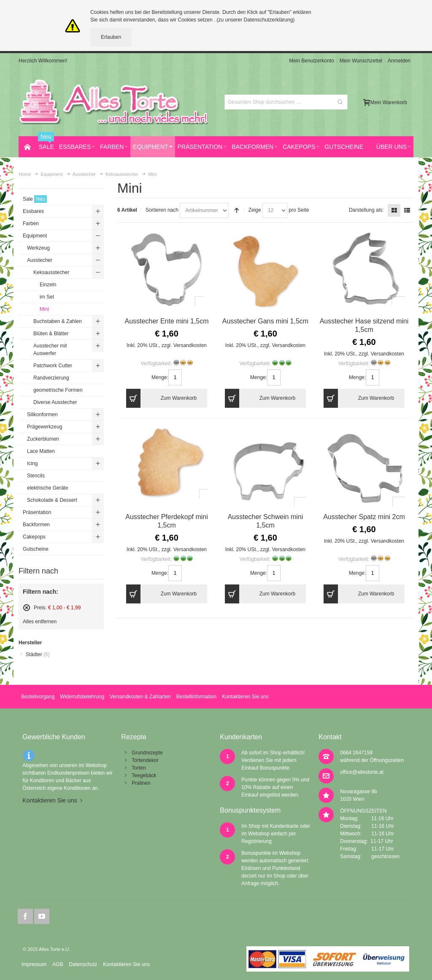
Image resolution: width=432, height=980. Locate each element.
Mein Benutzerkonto (312, 61)
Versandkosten (190, 345)
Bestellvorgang (38, 697)
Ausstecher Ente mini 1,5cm (166, 321)
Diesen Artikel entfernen (27, 608)
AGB (58, 964)
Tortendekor (145, 760)
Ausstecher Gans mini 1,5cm (265, 321)
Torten (139, 768)
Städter (38, 654)
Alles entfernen (40, 622)
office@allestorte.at (362, 772)
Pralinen (141, 783)
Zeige (255, 210)
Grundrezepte (147, 753)
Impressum (34, 964)
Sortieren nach (162, 210)
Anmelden (399, 61)
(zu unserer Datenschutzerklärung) (256, 20)
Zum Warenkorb (161, 398)
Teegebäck (144, 775)
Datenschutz (83, 964)
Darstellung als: (366, 210)
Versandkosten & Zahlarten (140, 697)
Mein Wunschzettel (361, 61)
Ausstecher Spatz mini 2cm (364, 517)
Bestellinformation (196, 697)
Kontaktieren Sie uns (245, 697)
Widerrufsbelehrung (82, 697)
